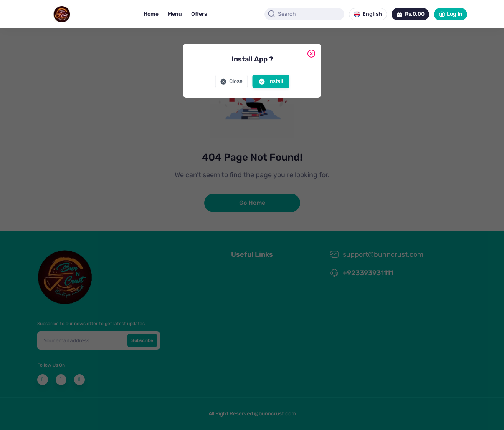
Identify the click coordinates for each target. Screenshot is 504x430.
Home (151, 14)
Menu (175, 14)
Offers (199, 14)
